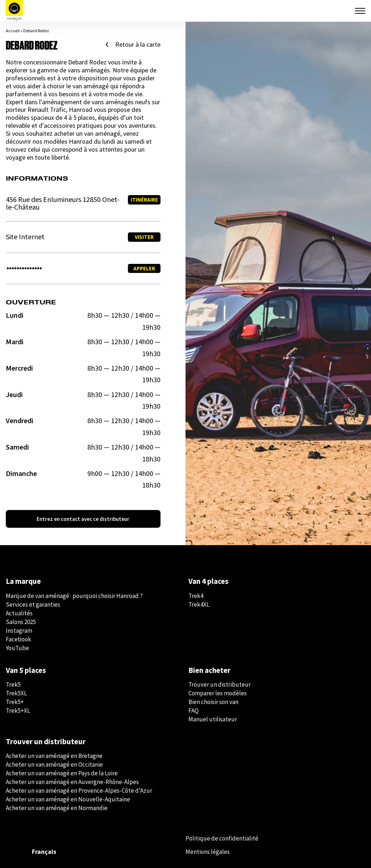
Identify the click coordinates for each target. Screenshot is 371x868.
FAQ (193, 711)
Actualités (19, 613)
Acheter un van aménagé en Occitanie (54, 764)
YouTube (17, 648)
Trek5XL (16, 693)
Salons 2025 (21, 622)
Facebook (18, 639)
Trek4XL (199, 604)
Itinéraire (144, 200)
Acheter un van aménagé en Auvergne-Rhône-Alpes (72, 782)
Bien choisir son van (213, 702)
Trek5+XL (18, 711)
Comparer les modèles (218, 693)
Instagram (19, 631)
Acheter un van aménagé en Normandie (57, 808)
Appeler (144, 268)
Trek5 (13, 684)
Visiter (144, 237)
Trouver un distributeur (220, 684)
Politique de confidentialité (222, 838)
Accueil (13, 31)
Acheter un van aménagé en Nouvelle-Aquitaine (68, 799)
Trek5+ (15, 702)
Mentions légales (208, 852)
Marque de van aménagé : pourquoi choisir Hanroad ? (74, 596)
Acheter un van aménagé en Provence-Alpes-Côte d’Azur (79, 791)
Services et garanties (33, 604)
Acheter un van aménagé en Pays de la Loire (62, 773)
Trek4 (196, 596)
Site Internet (25, 237)
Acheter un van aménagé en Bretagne (54, 756)
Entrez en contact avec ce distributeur (83, 519)
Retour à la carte (138, 45)
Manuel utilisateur (213, 719)
